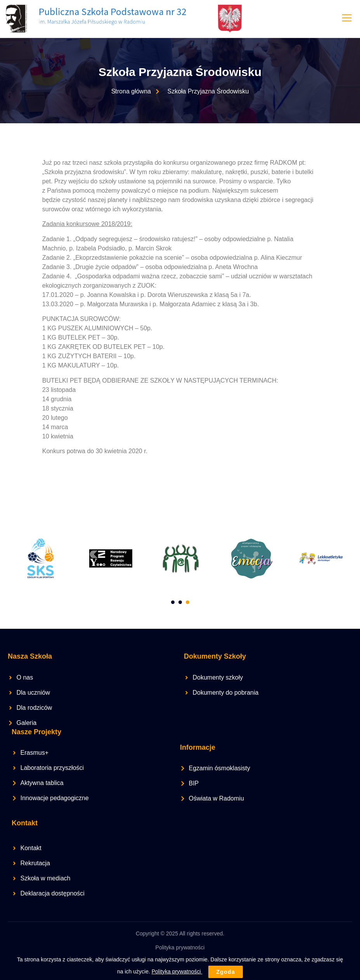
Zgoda (226, 972)
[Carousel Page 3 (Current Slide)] (188, 602)
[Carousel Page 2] (180, 602)
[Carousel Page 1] (173, 602)
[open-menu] (346, 19)
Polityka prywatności (180, 947)
